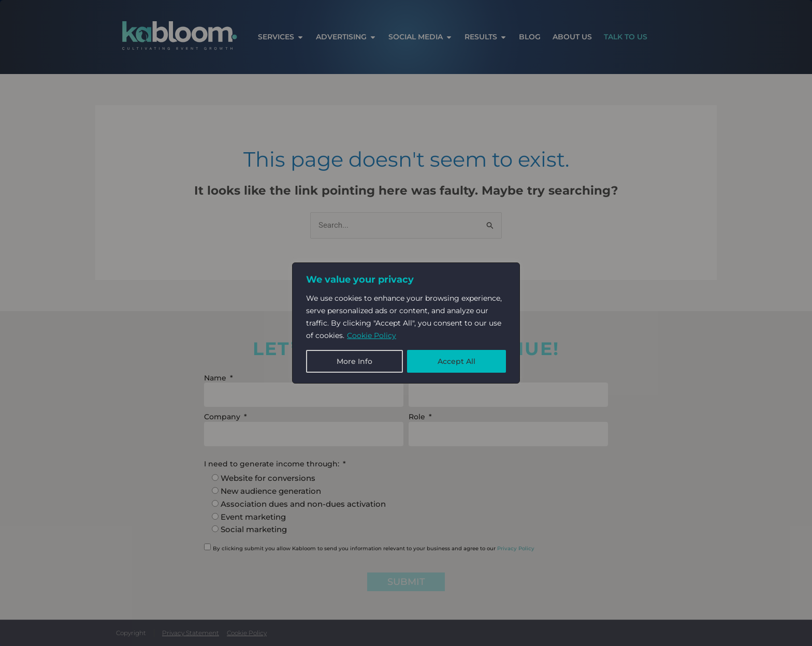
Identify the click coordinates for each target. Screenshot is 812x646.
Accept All (456, 361)
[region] (406, 323)
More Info (354, 361)
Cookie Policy (372, 335)
